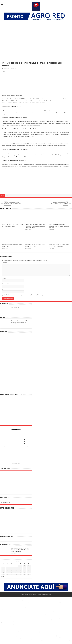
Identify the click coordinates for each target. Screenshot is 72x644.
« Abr (2, 576)
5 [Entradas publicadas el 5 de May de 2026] (8, 568)
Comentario (5, 263)
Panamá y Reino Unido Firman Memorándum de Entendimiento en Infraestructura (13, 203)
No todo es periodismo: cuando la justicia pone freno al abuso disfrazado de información (20, 322)
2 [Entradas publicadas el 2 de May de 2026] (24, 566)
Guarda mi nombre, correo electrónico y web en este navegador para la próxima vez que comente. (26, 295)
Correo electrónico (7, 284)
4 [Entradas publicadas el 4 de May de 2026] (3, 568)
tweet (3, 71)
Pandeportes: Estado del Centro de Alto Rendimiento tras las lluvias (59, 245)
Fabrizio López (6, 68)
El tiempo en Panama (16, 463)
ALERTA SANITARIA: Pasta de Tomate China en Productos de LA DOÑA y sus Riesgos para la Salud (20, 550)
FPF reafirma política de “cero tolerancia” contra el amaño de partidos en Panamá (59, 226)
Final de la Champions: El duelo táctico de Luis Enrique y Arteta (13, 225)
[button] (4, 483)
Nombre (4, 278)
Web (3, 289)
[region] (16, 484)
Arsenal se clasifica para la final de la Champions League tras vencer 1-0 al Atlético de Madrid (35, 226)
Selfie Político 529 (15, 307)
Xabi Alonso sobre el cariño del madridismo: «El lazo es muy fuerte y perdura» (59, 203)
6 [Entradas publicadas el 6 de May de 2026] (12, 568)
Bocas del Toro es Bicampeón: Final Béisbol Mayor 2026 (35, 245)
